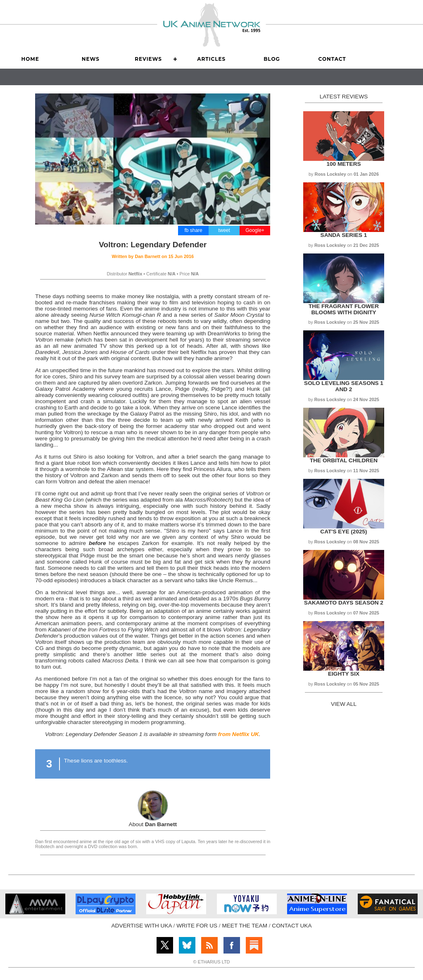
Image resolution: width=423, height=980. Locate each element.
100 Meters (343, 164)
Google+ (255, 230)
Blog (272, 59)
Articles (211, 59)
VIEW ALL (344, 704)
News (91, 59)
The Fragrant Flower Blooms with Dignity (344, 309)
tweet (224, 230)
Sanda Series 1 (344, 235)
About (153, 824)
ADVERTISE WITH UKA (142, 926)
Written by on (153, 256)
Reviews (148, 59)
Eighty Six (344, 674)
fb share (193, 230)
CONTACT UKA (292, 926)
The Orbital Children (344, 460)
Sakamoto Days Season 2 (344, 603)
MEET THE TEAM (245, 926)
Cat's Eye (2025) (343, 532)
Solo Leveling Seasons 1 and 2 (344, 386)
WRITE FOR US (197, 926)
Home (30, 59)
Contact (332, 59)
